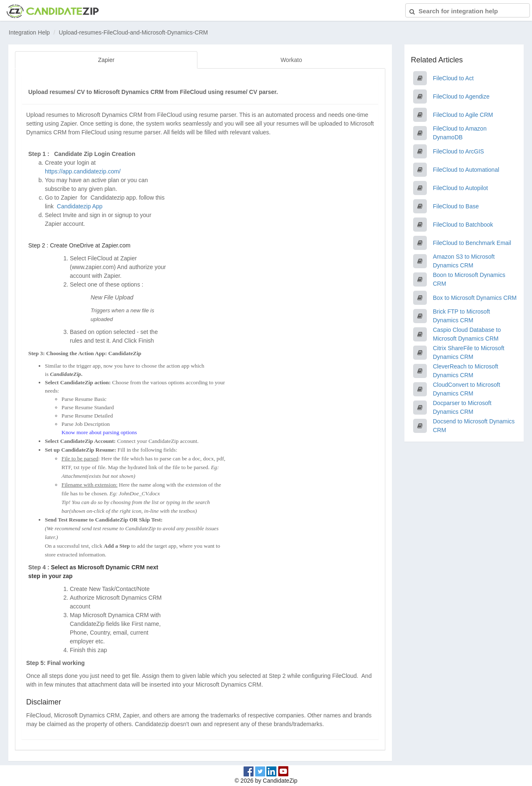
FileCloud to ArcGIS (459, 151)
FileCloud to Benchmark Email (472, 243)
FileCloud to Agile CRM (463, 115)
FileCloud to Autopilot (461, 188)
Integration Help (29, 32)
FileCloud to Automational (466, 170)
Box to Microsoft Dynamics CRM (475, 298)
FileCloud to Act (453, 78)
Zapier (106, 60)
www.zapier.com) (94, 267)
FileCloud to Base (456, 206)
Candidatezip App (81, 206)
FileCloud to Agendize (461, 96)
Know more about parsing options (99, 432)
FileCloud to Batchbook (463, 225)
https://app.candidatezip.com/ (83, 171)
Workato (291, 60)
